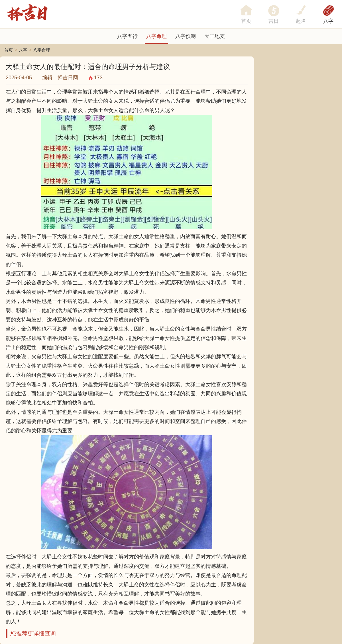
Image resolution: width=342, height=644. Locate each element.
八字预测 (186, 36)
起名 (301, 21)
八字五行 (127, 36)
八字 (328, 21)
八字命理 (156, 36)
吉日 (274, 21)
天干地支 (215, 36)
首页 (9, 50)
